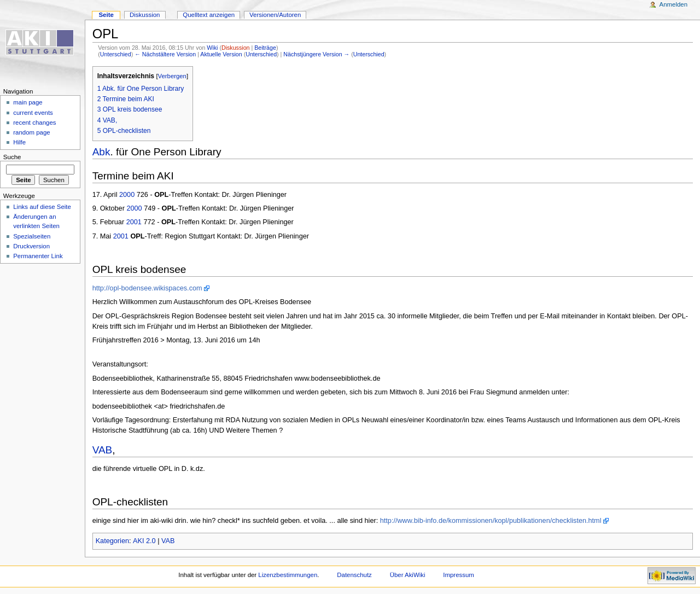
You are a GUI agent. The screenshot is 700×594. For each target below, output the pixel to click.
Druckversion (31, 246)
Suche (12, 157)
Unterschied (116, 54)
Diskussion (236, 48)
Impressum (459, 575)
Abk (101, 152)
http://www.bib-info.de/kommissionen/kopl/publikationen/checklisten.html (491, 521)
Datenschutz (354, 575)
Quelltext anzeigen (209, 15)
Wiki (212, 48)
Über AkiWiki (408, 575)
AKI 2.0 (144, 541)
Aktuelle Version (221, 54)
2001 (134, 222)
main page (28, 102)
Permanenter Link (38, 256)
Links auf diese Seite (42, 207)
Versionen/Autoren (275, 15)
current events (33, 113)
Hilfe (19, 142)
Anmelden (674, 4)
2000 (127, 195)
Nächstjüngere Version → (316, 54)
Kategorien (112, 541)
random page (32, 132)
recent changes (34, 123)
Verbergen (172, 76)
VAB (103, 450)
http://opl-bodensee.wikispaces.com (147, 288)
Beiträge (265, 48)
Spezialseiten (32, 236)
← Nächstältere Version (165, 54)
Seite (106, 15)
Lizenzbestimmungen (288, 575)
